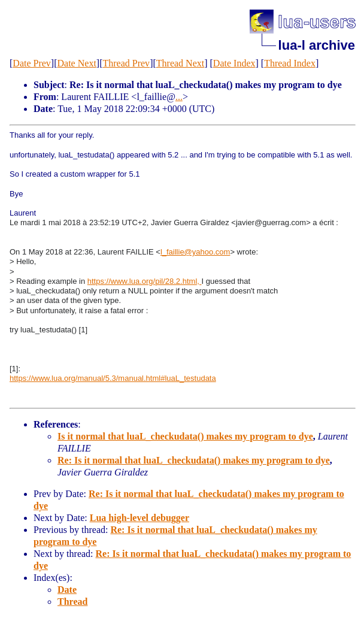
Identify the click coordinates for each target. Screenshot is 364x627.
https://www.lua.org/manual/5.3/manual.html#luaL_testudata (113, 378)
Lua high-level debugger (139, 518)
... (179, 97)
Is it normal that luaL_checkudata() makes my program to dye (185, 436)
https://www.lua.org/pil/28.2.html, (145, 281)
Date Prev (32, 63)
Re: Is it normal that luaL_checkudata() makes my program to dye (194, 460)
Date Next (77, 63)
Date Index (234, 63)
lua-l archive (317, 45)
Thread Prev (126, 63)
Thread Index (290, 63)
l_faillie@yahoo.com (195, 252)
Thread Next (180, 63)
